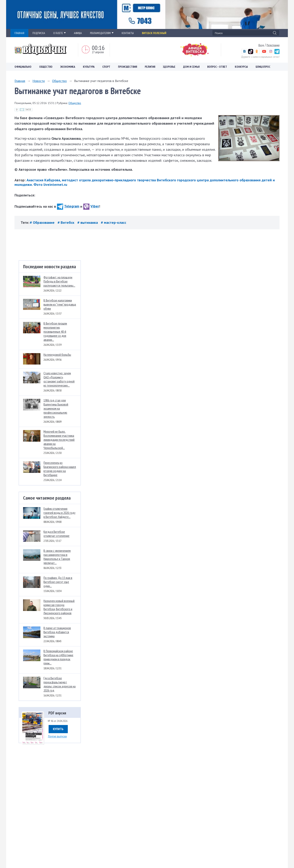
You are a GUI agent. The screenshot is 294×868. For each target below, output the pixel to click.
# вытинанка (88, 222)
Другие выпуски (57, 736)
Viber (91, 206)
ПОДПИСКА (39, 33)
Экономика (68, 67)
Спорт (106, 67)
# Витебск (66, 222)
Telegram (68, 206)
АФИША (78, 33)
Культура (89, 67)
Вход (261, 45)
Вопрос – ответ (217, 67)
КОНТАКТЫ (128, 33)
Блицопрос (263, 67)
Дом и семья (191, 67)
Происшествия (128, 67)
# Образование (43, 222)
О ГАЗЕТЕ (60, 33)
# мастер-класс (114, 222)
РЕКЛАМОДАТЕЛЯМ (102, 33)
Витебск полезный (154, 33)
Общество (46, 67)
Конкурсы (241, 67)
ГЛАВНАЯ (19, 33)
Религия (150, 67)
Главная (20, 81)
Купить (58, 729)
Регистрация (273, 45)
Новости (39, 81)
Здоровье (169, 67)
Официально (23, 67)
